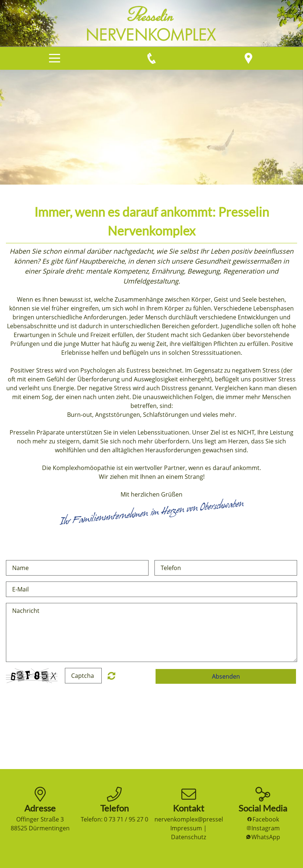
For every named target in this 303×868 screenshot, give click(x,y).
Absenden (226, 676)
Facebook (263, 819)
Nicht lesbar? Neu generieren (112, 676)
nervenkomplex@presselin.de (196, 819)
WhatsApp (263, 837)
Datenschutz (189, 837)
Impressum (186, 828)
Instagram (263, 828)
